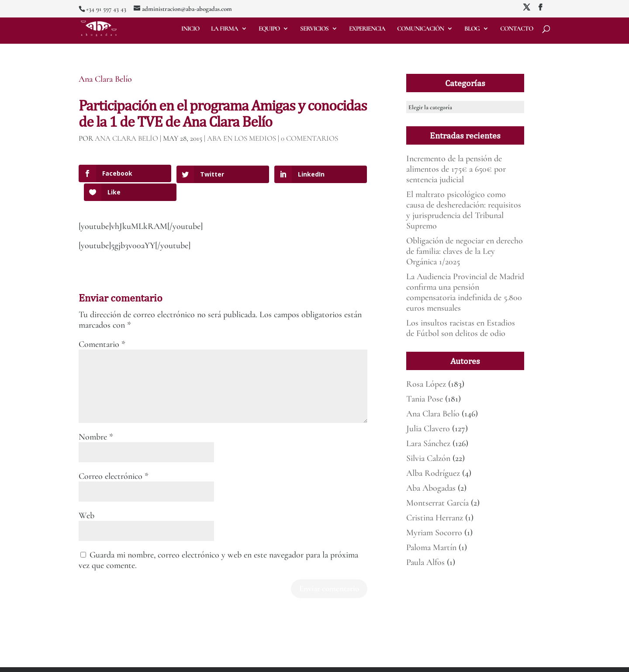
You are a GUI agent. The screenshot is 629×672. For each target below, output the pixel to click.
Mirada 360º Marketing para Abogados (166, 660)
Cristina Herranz (435, 518)
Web (86, 497)
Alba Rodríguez (433, 473)
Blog (472, 29)
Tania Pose (425, 399)
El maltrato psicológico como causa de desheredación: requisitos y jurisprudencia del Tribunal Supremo (464, 210)
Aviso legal (223, 660)
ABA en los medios (242, 138)
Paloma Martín (431, 547)
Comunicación (420, 29)
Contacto (517, 29)
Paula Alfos (425, 562)
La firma (225, 29)
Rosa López (426, 384)
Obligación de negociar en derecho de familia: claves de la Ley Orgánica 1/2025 (465, 251)
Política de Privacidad (262, 660)
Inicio (190, 29)
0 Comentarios (309, 138)
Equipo (269, 29)
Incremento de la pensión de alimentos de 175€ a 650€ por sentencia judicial (456, 169)
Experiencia (367, 29)
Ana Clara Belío (105, 79)
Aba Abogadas (431, 488)
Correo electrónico (114, 457)
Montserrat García (437, 503)
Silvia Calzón (428, 458)
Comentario (102, 326)
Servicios (314, 29)
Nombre (96, 418)
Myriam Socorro (434, 533)
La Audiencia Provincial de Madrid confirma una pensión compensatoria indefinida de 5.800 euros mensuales (465, 292)
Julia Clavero (428, 429)
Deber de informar (310, 660)
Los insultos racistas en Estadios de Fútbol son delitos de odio (461, 328)
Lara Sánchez (428, 443)
